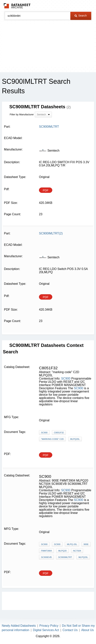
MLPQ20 (62, 551)
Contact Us (70, 630)
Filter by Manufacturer (22, 114)
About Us (87, 630)
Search (81, 16)
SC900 (66, 379)
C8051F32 (59, 433)
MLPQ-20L (72, 544)
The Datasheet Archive (17, 6)
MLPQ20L (75, 439)
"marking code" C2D (52, 439)
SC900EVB (46, 557)
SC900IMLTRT (65, 557)
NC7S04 (77, 551)
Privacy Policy (49, 626)
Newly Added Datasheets (19, 626)
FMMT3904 (46, 551)
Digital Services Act (46, 630)
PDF (46, 190)
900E (86, 544)
